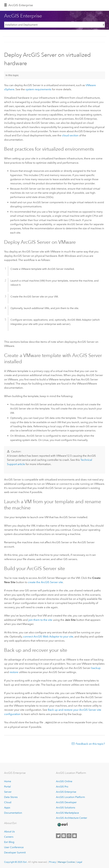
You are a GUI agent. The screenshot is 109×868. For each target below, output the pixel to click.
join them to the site (40, 620)
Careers (9, 836)
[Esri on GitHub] (69, 836)
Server (8, 791)
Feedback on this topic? (90, 743)
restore (14, 672)
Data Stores (11, 797)
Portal (7, 786)
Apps (7, 807)
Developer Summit (15, 852)
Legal (79, 862)
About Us (9, 831)
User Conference (14, 847)
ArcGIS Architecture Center (72, 818)
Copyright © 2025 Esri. (16, 862)
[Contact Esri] (74, 836)
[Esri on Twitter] (58, 836)
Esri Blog (9, 842)
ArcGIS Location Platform (70, 797)
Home (8, 781)
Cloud (8, 802)
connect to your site (48, 637)
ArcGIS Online (64, 781)
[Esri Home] (62, 824)
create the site (45, 582)
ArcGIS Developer (66, 802)
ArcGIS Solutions (66, 807)
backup (96, 668)
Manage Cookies (66, 862)
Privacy (53, 862)
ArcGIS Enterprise (21, 5)
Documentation (13, 812)
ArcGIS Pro (62, 786)
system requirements (38, 89)
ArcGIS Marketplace (67, 812)
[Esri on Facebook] (64, 836)
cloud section (70, 135)
